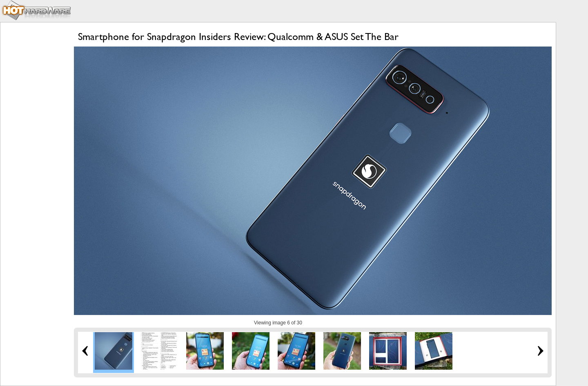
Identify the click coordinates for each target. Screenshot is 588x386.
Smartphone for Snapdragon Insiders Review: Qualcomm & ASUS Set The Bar (238, 37)
